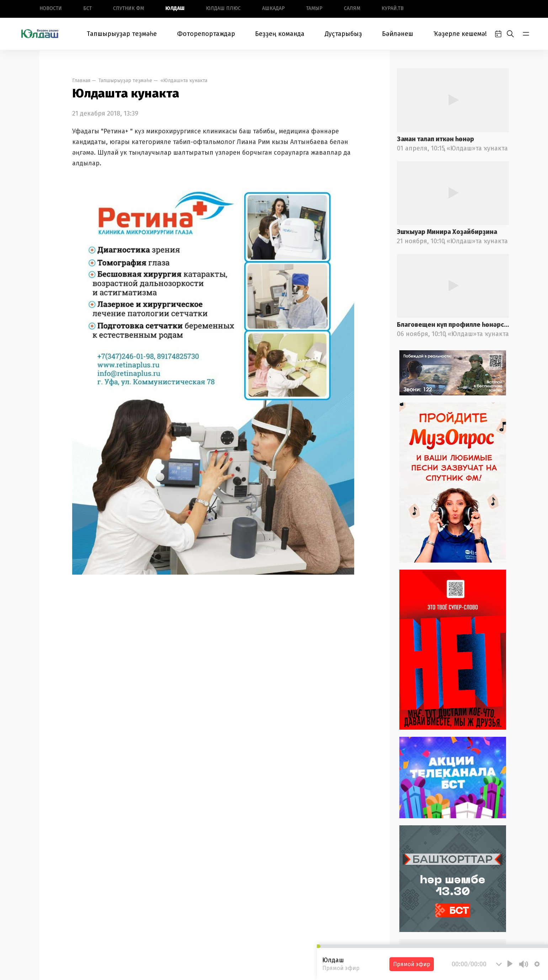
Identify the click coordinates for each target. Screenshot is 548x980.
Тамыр (314, 8)
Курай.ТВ (393, 8)
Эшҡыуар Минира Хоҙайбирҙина (447, 232)
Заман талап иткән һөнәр (435, 139)
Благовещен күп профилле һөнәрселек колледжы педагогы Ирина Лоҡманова (453, 325)
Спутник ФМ (129, 8)
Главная (81, 81)
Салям (352, 8)
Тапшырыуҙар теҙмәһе (122, 34)
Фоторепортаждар (206, 34)
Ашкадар (273, 8)
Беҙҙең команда (280, 34)
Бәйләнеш (398, 34)
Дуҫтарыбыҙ (343, 34)
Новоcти (51, 8)
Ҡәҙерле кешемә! (460, 34)
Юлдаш (175, 8)
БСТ (87, 8)
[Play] (510, 964)
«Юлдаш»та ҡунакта (184, 81)
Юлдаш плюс (223, 8)
